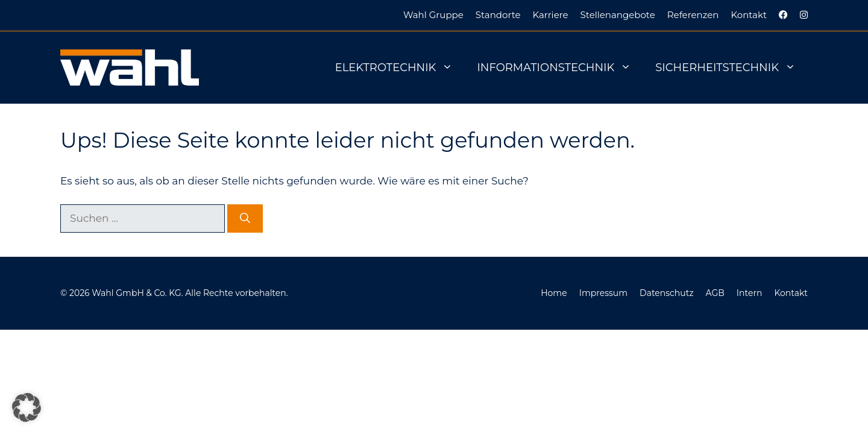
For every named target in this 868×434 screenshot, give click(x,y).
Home (554, 293)
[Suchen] (245, 219)
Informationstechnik (560, 68)
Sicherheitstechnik (731, 68)
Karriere (551, 15)
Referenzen (693, 15)
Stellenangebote (618, 15)
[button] (27, 407)
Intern (750, 293)
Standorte (498, 15)
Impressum (603, 293)
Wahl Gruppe (433, 15)
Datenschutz (666, 293)
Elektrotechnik (400, 68)
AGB (715, 293)
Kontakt (749, 15)
